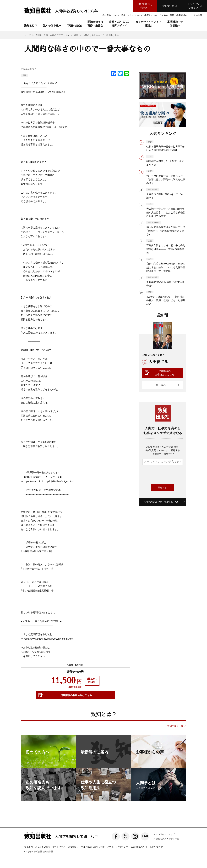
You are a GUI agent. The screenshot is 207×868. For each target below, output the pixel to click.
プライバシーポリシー (118, 847)
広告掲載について (139, 847)
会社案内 (28, 847)
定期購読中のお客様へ (175, 24)
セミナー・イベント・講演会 (148, 24)
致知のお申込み (52, 26)
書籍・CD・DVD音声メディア (119, 24)
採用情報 (73, 847)
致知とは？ (31, 26)
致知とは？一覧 (175, 726)
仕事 (24, 75)
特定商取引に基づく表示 (93, 847)
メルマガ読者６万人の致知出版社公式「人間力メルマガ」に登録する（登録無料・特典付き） (163, 450)
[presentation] (167, 475)
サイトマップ (59, 847)
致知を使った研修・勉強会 (95, 24)
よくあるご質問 (43, 847)
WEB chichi (74, 26)
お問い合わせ (156, 847)
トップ (27, 35)
